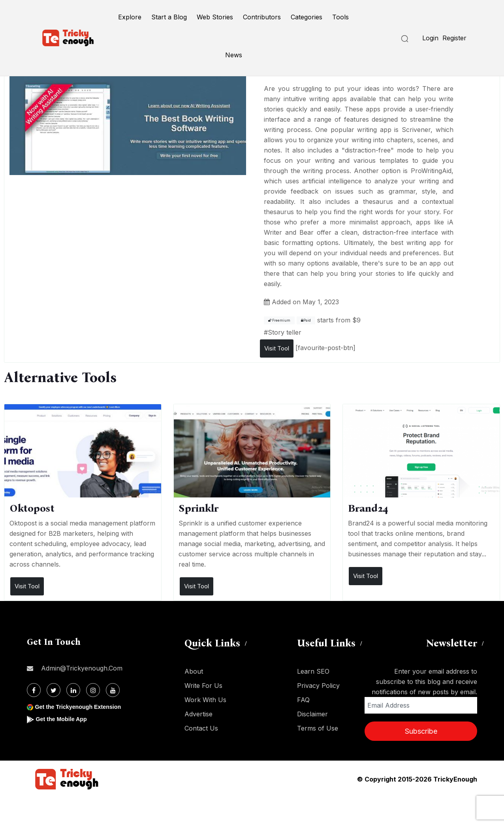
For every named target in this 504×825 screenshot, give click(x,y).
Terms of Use (318, 728)
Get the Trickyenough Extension (83, 707)
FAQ (303, 700)
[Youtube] (113, 690)
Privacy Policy (318, 686)
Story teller (285, 332)
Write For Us (203, 686)
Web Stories (215, 17)
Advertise (198, 714)
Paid (306, 320)
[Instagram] (93, 690)
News (234, 55)
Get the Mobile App (64, 719)
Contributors (262, 17)
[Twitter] (54, 690)
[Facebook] (34, 690)
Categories (307, 17)
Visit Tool (277, 348)
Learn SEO (313, 671)
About (194, 671)
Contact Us (201, 728)
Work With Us (205, 700)
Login (430, 38)
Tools (340, 17)
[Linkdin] (73, 690)
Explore (130, 17)
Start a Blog (169, 17)
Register (454, 38)
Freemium (279, 320)
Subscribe (421, 731)
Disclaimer (312, 714)
